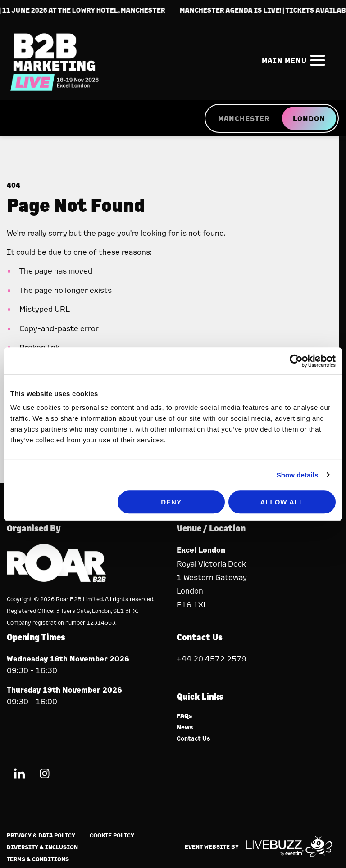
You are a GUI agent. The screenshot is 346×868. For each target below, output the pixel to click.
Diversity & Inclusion (42, 847)
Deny (171, 502)
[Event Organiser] (56, 579)
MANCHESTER (244, 118)
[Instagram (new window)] (45, 775)
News (185, 727)
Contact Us (193, 739)
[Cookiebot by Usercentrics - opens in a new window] (296, 361)
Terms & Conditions (38, 859)
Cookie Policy (112, 835)
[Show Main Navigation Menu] (295, 60)
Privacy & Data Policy (41, 835)
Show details (298, 475)
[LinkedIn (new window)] (19, 775)
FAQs (184, 716)
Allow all (282, 502)
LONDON (309, 118)
